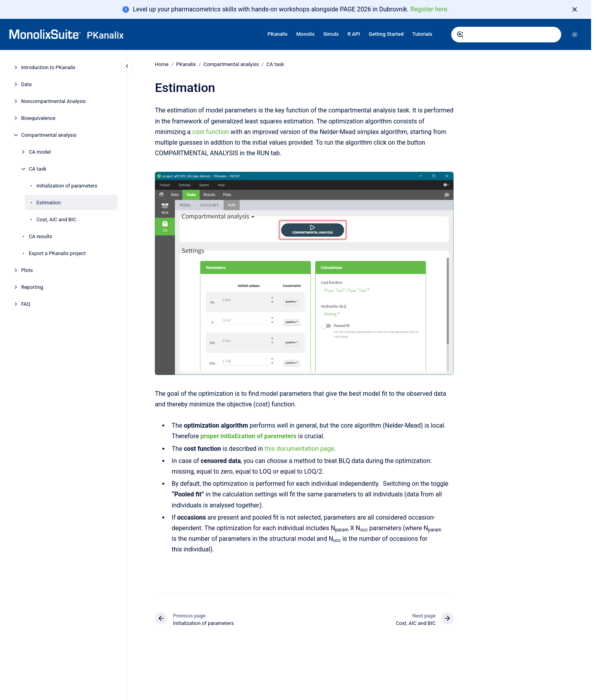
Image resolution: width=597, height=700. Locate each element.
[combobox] (506, 35)
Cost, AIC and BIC (56, 220)
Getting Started (386, 34)
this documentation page (299, 448)
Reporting (32, 287)
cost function (211, 132)
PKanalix (105, 35)
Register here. (430, 9)
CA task (38, 169)
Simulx (331, 34)
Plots (27, 270)
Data (27, 84)
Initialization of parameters (67, 186)
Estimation (49, 203)
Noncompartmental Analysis (54, 101)
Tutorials (422, 34)
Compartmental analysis (49, 135)
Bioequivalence (39, 118)
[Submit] (460, 35)
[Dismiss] (575, 9)
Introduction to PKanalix (48, 67)
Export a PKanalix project (57, 253)
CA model (40, 152)
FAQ (26, 304)
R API (354, 34)
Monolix (306, 34)
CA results (40, 236)
